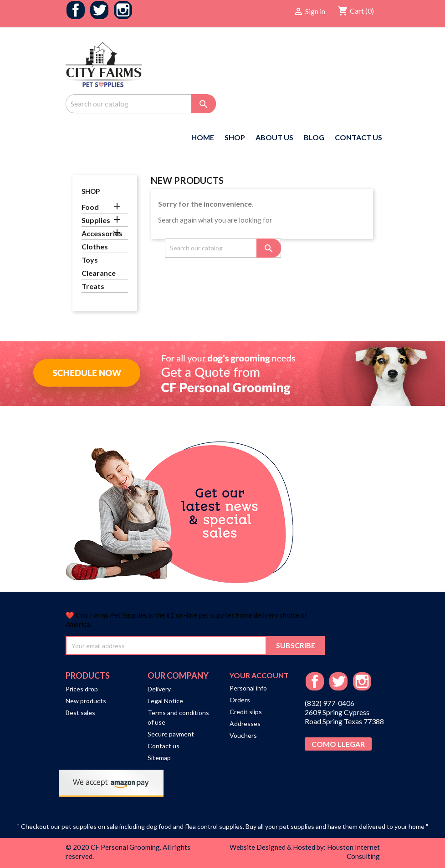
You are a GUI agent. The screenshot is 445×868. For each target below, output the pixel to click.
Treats (93, 286)
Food (90, 207)
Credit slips (246, 712)
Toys (90, 260)
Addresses (245, 723)
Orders (240, 700)
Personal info (248, 688)
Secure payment (171, 734)
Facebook (76, 10)
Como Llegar (338, 744)
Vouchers (243, 735)
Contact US (358, 137)
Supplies (96, 220)
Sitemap (159, 758)
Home (203, 137)
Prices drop (82, 689)
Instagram (123, 10)
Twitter (99, 10)
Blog (314, 137)
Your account (259, 675)
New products (86, 701)
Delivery (159, 689)
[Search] (141, 104)
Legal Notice (165, 701)
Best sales (80, 713)
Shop (235, 137)
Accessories (102, 233)
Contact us (164, 746)
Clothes (95, 246)
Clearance (99, 273)
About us (274, 137)
